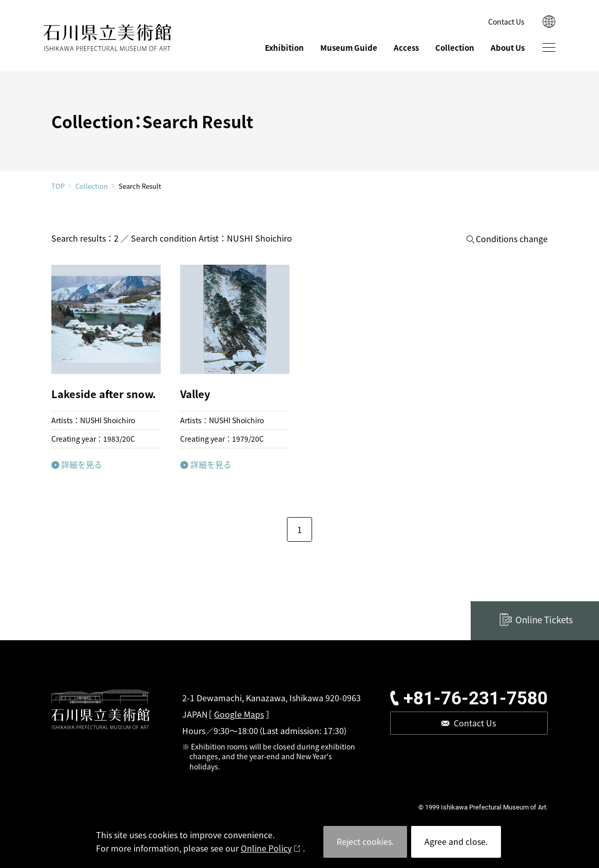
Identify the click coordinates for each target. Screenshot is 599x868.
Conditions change (512, 239)
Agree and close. (456, 841)
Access (406, 47)
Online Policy (266, 848)
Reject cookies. (365, 841)
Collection (455, 47)
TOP (58, 186)
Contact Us (506, 22)
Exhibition (284, 47)
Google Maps (239, 714)
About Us (508, 47)
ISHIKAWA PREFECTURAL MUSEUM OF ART (108, 38)
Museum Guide (349, 47)
